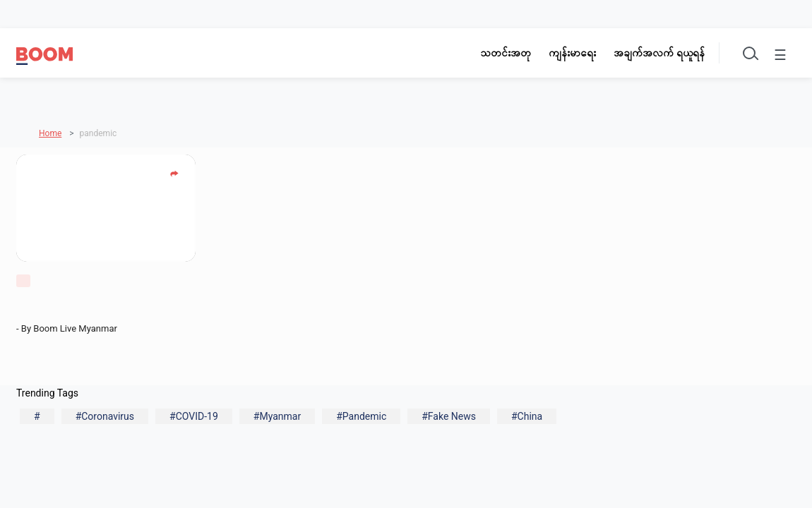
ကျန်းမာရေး (572, 53)
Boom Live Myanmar (77, 328)
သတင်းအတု (506, 53)
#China (527, 416)
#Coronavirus (105, 416)
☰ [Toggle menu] (780, 55)
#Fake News (449, 416)
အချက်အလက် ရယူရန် (659, 53)
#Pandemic (361, 416)
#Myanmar (277, 416)
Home (50, 133)
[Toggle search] (749, 53)
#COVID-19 (194, 416)
